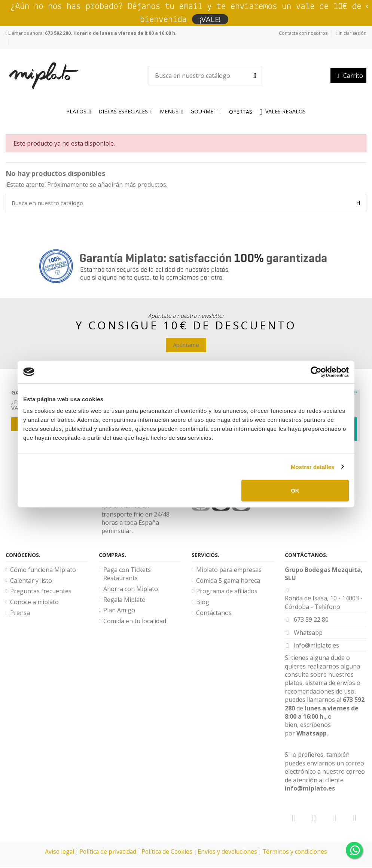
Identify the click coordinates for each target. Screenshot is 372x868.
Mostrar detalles (313, 467)
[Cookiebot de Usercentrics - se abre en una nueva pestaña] (316, 372)
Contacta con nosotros (303, 33)
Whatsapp (312, 734)
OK (295, 491)
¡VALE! (210, 19)
